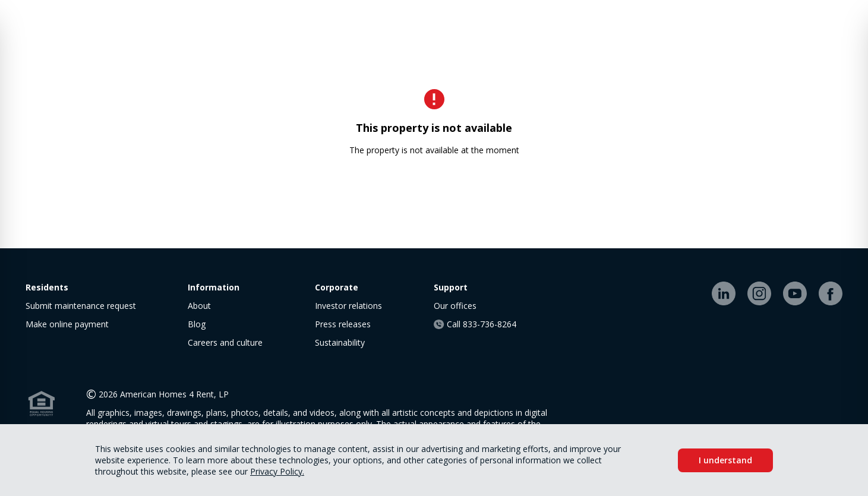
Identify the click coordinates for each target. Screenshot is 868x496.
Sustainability (340, 342)
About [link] (199, 306)
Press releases (343, 324)
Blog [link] (197, 324)
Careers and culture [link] (225, 342)
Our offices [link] (455, 306)
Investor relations (348, 306)
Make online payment (67, 324)
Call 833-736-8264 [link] (475, 324)
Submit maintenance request (81, 306)
